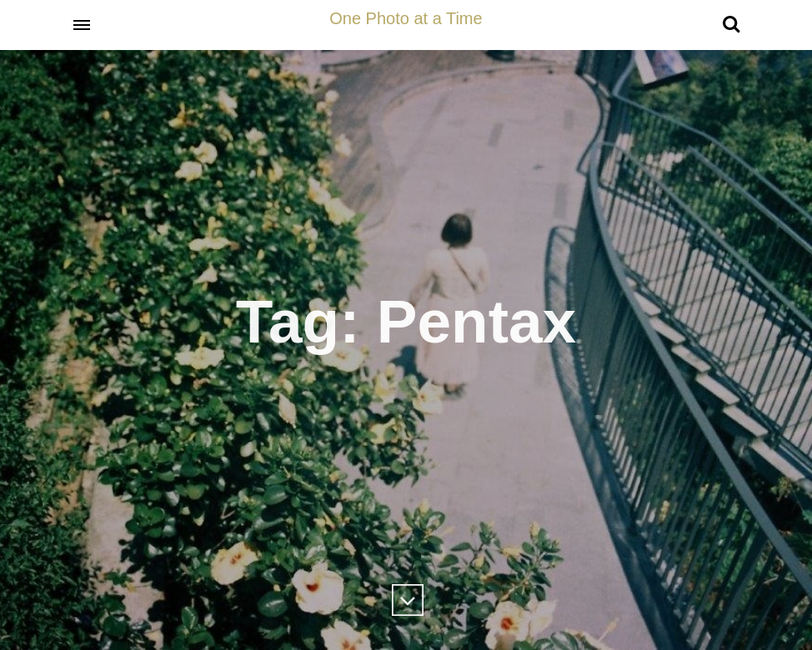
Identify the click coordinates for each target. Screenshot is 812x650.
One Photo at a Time (406, 18)
